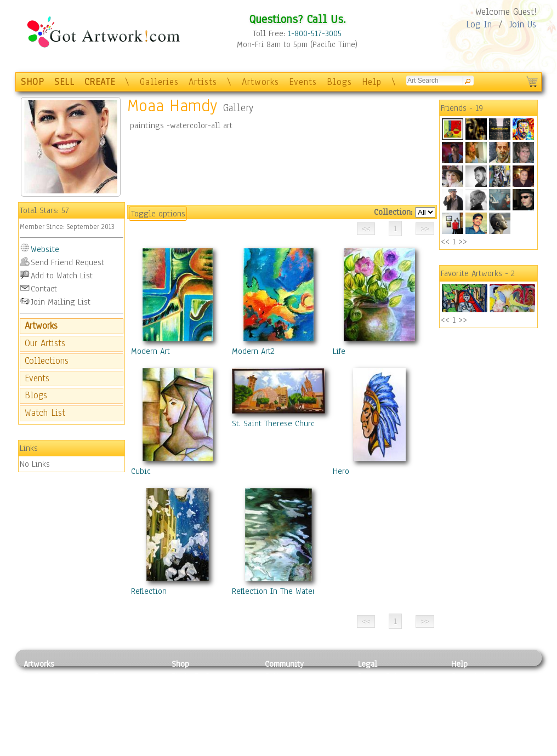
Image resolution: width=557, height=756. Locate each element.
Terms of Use (381, 689)
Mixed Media (46, 725)
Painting (39, 676)
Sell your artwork (295, 725)
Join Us (523, 24)
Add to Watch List (62, 276)
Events (303, 82)
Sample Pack (473, 689)
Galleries (159, 82)
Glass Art (110, 737)
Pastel (106, 689)
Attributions (376, 701)
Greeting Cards (198, 713)
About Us (467, 701)
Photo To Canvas (200, 676)
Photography (46, 689)
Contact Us (470, 676)
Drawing (38, 701)
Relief (105, 676)
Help (372, 82)
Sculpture (41, 737)
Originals (188, 737)
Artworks (260, 82)
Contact (44, 289)
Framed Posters (198, 689)
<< (445, 242)
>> (463, 242)
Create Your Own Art (207, 750)
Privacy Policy (383, 676)
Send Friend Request (67, 262)
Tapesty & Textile (125, 725)
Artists (203, 82)
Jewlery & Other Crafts (128, 750)
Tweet (462, 750)
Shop (180, 664)
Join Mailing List (61, 302)
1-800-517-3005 (315, 33)
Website (45, 249)
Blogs (339, 82)
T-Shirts (186, 725)
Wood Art (111, 701)
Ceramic (109, 713)
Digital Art (42, 713)
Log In (479, 24)
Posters (184, 701)
